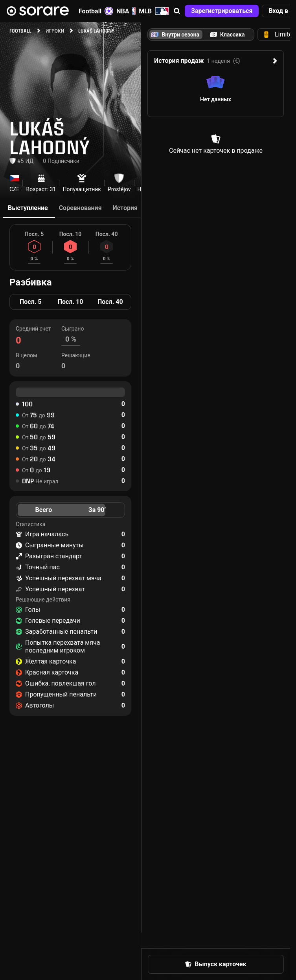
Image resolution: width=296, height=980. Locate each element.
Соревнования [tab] (80, 208)
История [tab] (125, 208)
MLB (154, 11)
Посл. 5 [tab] (31, 302)
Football (96, 11)
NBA (126, 11)
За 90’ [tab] (97, 510)
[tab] (227, 35)
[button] (177, 11)
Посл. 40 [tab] (110, 302)
